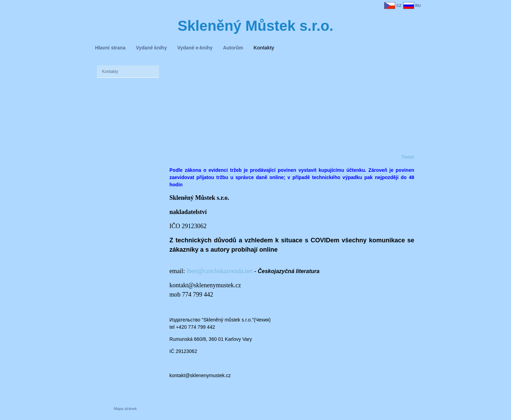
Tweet (408, 157)
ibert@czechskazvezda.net (219, 271)
